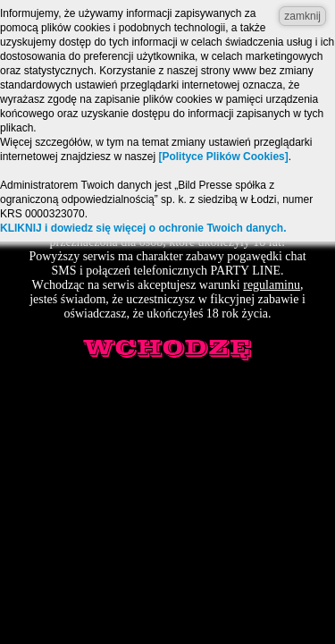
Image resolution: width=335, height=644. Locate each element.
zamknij (302, 16)
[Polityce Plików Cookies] (223, 157)
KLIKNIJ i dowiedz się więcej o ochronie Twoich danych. (143, 228)
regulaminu (272, 285)
